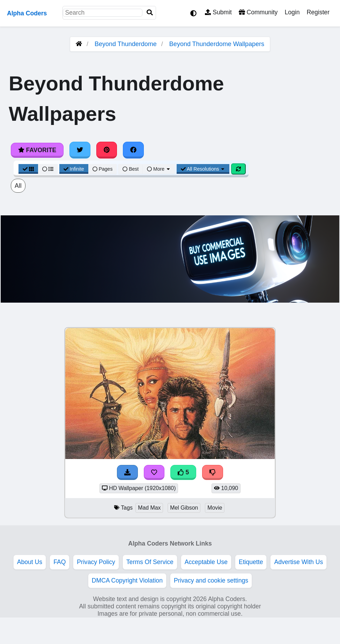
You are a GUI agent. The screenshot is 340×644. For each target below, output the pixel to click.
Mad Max (149, 508)
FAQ (60, 562)
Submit (218, 12)
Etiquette (251, 562)
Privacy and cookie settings (211, 580)
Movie (215, 508)
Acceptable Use (206, 562)
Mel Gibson (184, 508)
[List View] (48, 169)
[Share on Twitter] (80, 150)
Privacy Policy (96, 562)
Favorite (37, 150)
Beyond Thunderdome (126, 44)
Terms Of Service (150, 562)
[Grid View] (28, 169)
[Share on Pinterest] (107, 150)
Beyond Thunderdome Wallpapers (217, 44)
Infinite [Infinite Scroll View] (74, 169)
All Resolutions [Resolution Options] (203, 169)
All (18, 186)
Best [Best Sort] (131, 169)
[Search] (150, 13)
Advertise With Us (298, 562)
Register (318, 12)
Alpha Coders (27, 13)
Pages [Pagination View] (103, 169)
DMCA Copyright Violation (127, 580)
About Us (30, 562)
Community (258, 12)
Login (292, 12)
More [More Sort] (159, 169)
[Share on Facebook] (133, 150)
